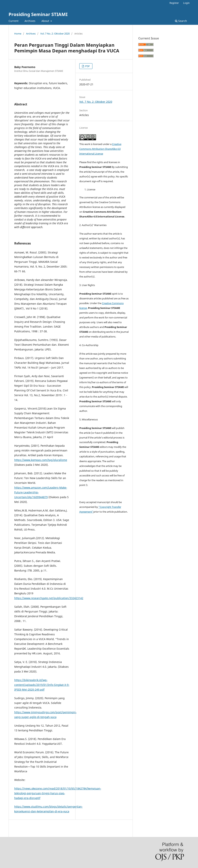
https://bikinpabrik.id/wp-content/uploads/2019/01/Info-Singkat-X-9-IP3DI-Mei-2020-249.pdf (42, 685)
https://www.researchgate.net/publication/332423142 (49, 598)
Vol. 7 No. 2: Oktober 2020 (55, 34)
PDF (87, 66)
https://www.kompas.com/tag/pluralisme (41, 460)
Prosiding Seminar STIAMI (38, 14)
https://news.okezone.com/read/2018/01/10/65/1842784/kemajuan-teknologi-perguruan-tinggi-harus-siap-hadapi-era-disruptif (58, 793)
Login (186, 3)
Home (18, 34)
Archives (30, 21)
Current (14, 21)
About (46, 21)
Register (174, 3)
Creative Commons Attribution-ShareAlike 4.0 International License (100, 149)
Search (181, 21)
